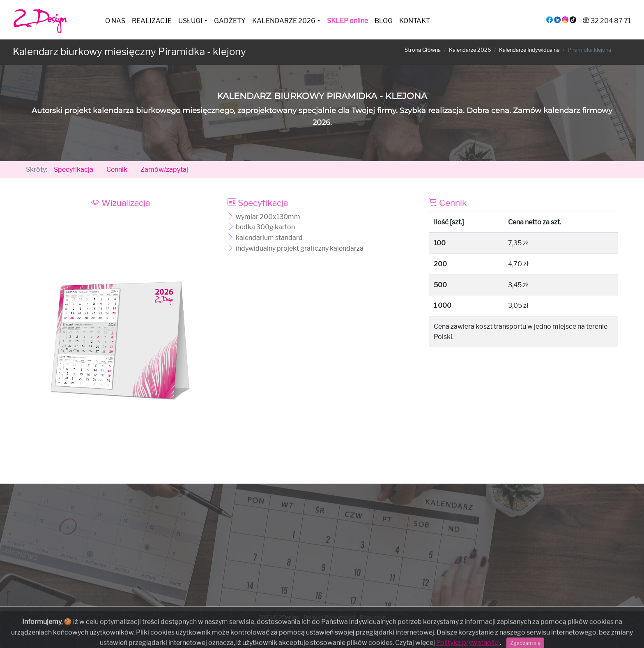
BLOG (384, 21)
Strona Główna (423, 50)
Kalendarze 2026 (470, 50)
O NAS (115, 21)
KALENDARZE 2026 (284, 21)
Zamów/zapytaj (164, 169)
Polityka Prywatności (329, 617)
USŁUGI (190, 21)
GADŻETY (230, 21)
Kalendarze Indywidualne (529, 50)
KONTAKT (415, 21)
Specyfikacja (74, 169)
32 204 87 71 (607, 21)
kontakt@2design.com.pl (344, 632)
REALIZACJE (152, 21)
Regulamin (373, 617)
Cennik (117, 169)
